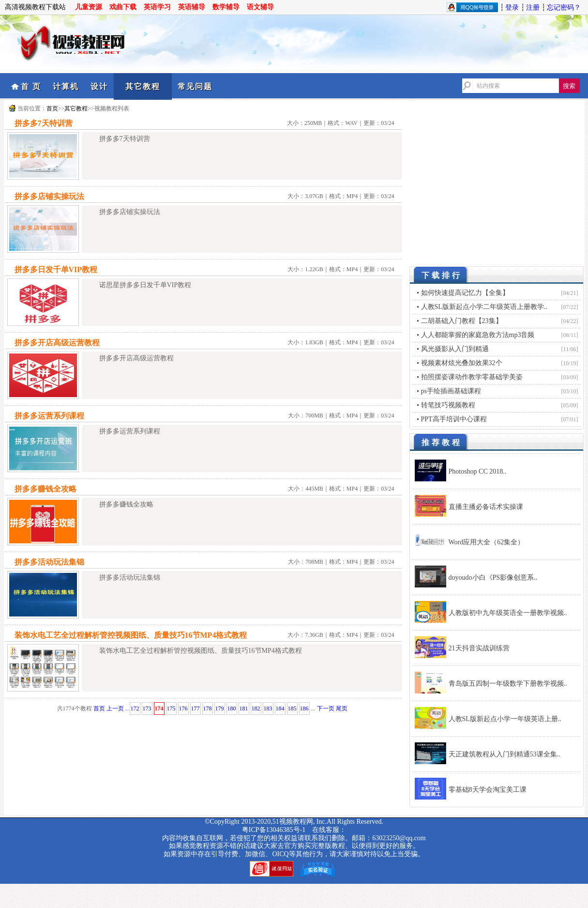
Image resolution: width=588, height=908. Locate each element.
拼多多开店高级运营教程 (57, 343)
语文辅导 (260, 7)
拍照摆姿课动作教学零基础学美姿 (472, 377)
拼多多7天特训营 (44, 123)
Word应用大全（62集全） (487, 542)
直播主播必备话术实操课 (486, 507)
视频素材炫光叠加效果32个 (462, 363)
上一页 (115, 708)
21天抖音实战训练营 (479, 648)
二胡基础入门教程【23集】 (462, 321)
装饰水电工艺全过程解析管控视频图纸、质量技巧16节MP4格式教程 (131, 635)
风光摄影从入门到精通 (455, 349)
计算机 (66, 86)
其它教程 (143, 86)
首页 (52, 108)
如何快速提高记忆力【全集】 (465, 293)
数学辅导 (226, 7)
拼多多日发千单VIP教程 (56, 269)
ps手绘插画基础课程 (451, 391)
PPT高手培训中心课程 (454, 419)
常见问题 (195, 86)
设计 (99, 86)
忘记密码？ (564, 8)
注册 (533, 8)
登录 (512, 8)
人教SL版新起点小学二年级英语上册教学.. (484, 307)
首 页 (31, 86)
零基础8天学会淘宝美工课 (488, 790)
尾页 (342, 708)
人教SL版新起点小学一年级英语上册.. (505, 719)
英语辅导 (192, 7)
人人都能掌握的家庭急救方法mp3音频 (478, 335)
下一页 (326, 708)
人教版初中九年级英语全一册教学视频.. (508, 613)
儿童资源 (89, 7)
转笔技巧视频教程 (448, 405)
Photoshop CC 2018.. (478, 471)
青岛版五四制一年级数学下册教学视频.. (508, 684)
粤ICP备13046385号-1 (274, 830)
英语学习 (157, 7)
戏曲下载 (123, 7)
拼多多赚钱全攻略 (45, 489)
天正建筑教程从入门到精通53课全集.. (505, 754)
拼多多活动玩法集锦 (49, 562)
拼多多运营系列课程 (49, 416)
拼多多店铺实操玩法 (49, 196)
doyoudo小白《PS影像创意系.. (493, 577)
